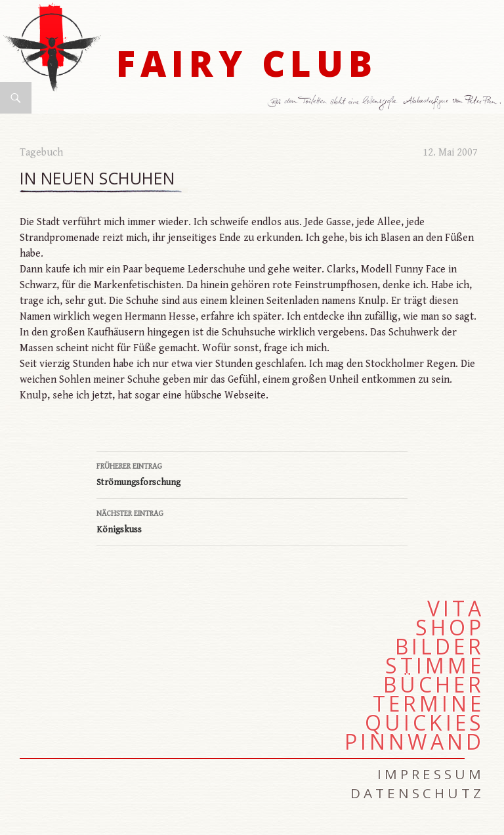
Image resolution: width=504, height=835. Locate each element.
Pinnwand (414, 742)
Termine (429, 704)
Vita (456, 609)
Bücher (434, 685)
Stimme (435, 666)
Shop (450, 628)
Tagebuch (41, 153)
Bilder (440, 647)
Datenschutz (417, 793)
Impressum (431, 774)
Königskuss (252, 521)
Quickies (425, 723)
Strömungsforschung (252, 473)
